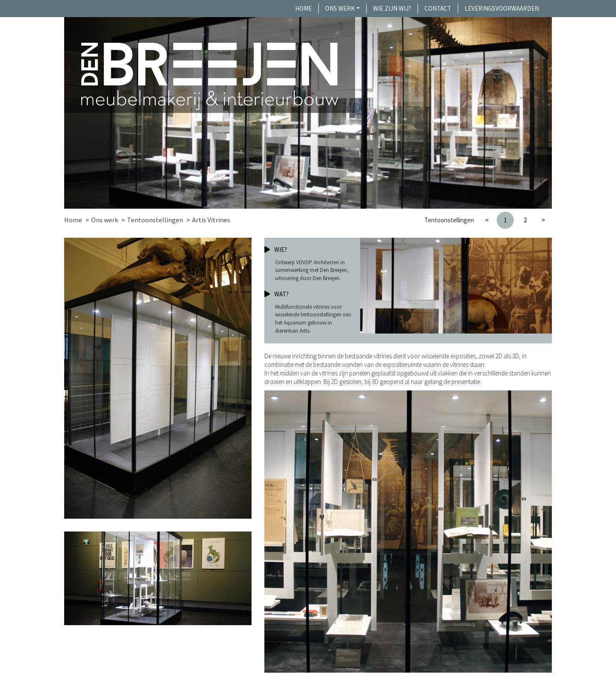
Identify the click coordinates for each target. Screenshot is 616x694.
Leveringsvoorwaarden (502, 8)
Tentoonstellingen (155, 220)
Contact (438, 8)
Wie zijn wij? (392, 8)
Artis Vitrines (211, 220)
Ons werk (340, 8)
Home (304, 8)
